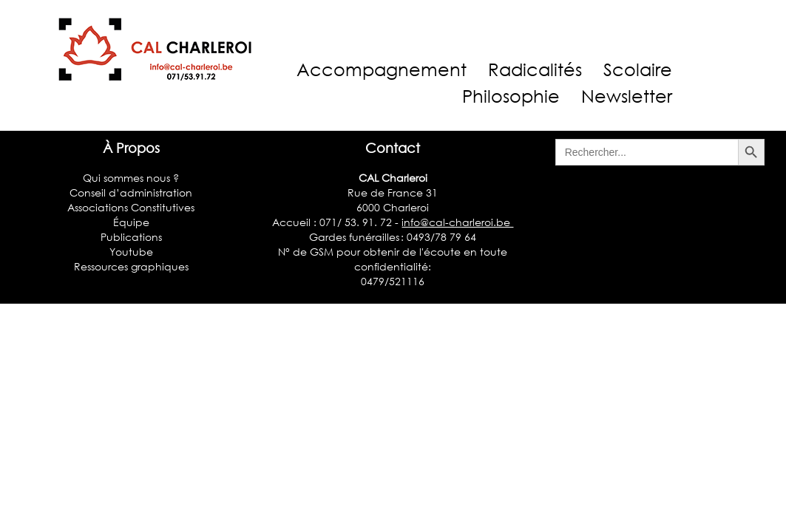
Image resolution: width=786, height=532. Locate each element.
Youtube (131, 252)
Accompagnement (382, 69)
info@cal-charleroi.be (457, 222)
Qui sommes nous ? (131, 178)
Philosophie (511, 96)
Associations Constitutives (131, 207)
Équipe (131, 222)
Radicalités (535, 69)
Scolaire (638, 69)
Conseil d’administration (131, 192)
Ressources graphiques (131, 266)
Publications (131, 237)
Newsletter (627, 96)
